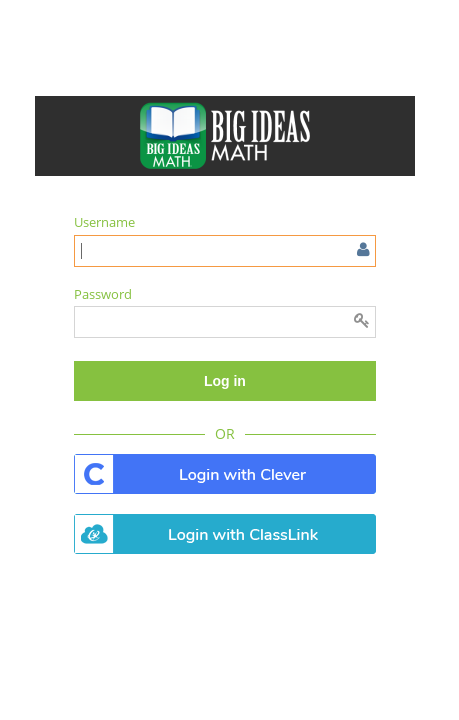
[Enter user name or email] (225, 251)
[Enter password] (225, 322)
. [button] (225, 474)
